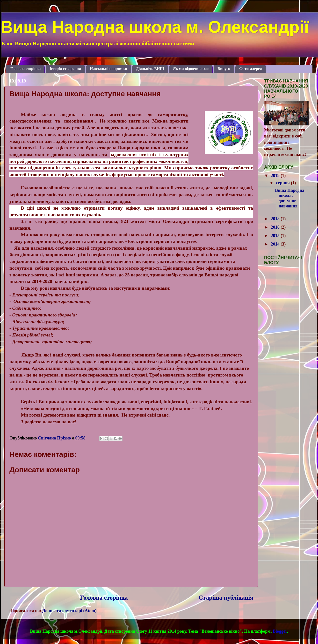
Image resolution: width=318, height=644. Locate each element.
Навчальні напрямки (108, 69)
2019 (276, 176)
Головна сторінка (25, 69)
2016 (276, 227)
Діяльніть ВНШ (150, 69)
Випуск (224, 69)
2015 (276, 236)
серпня (283, 183)
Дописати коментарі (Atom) (69, 611)
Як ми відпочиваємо (191, 69)
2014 (276, 244)
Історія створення (65, 69)
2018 (276, 219)
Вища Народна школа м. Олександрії (155, 27)
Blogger (280, 631)
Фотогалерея (250, 69)
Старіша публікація (226, 598)
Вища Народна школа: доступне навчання (290, 198)
